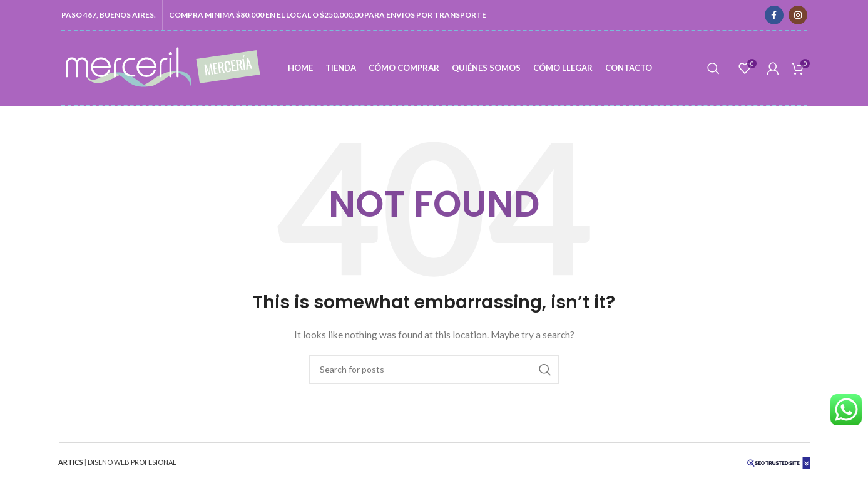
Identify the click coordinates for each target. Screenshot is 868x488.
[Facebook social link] (774, 15)
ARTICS (71, 462)
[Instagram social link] (798, 15)
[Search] (713, 68)
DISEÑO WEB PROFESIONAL (132, 462)
